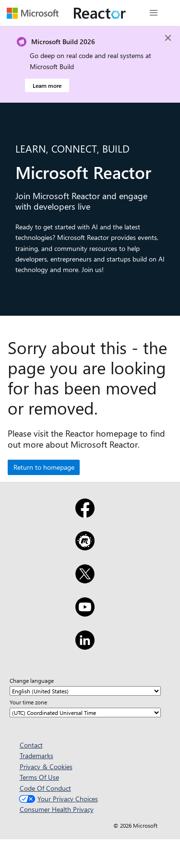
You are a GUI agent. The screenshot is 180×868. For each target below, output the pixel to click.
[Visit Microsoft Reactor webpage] (100, 13)
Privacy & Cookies (46, 767)
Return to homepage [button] (44, 467)
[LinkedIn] (85, 646)
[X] (85, 580)
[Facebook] (85, 514)
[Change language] (85, 691)
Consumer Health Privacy (57, 809)
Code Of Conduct (45, 788)
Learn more (47, 85)
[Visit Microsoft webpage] (33, 13)
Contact (31, 745)
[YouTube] (85, 613)
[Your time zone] (85, 713)
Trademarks (36, 755)
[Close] (168, 38)
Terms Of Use (39, 777)
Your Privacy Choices (57, 799)
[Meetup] (85, 547)
